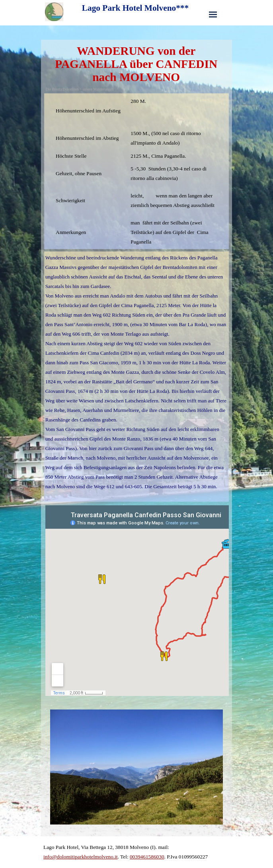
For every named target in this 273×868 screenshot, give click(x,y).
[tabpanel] (137, 171)
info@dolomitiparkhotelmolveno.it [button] (81, 857)
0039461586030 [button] (147, 857)
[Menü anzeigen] (213, 14)
